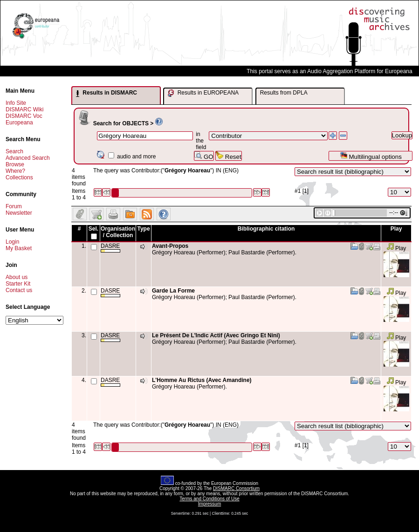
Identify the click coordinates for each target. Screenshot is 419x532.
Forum (14, 206)
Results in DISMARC (106, 93)
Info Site (16, 103)
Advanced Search (28, 158)
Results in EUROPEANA (203, 93)
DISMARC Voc (24, 116)
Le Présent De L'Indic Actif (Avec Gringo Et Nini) (216, 335)
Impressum (209, 504)
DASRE (110, 248)
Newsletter (19, 213)
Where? (15, 171)
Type (143, 229)
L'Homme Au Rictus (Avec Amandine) (202, 380)
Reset (229, 156)
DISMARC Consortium (236, 488)
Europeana (19, 123)
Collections (19, 177)
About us (17, 277)
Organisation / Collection (118, 232)
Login (12, 242)
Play (396, 248)
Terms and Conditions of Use (209, 499)
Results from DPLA (284, 93)
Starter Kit (18, 284)
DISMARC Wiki (24, 109)
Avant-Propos (170, 246)
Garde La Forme (173, 291)
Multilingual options (371, 156)
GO (204, 156)
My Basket (19, 248)
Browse (15, 164)
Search (14, 151)
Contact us (19, 290)
